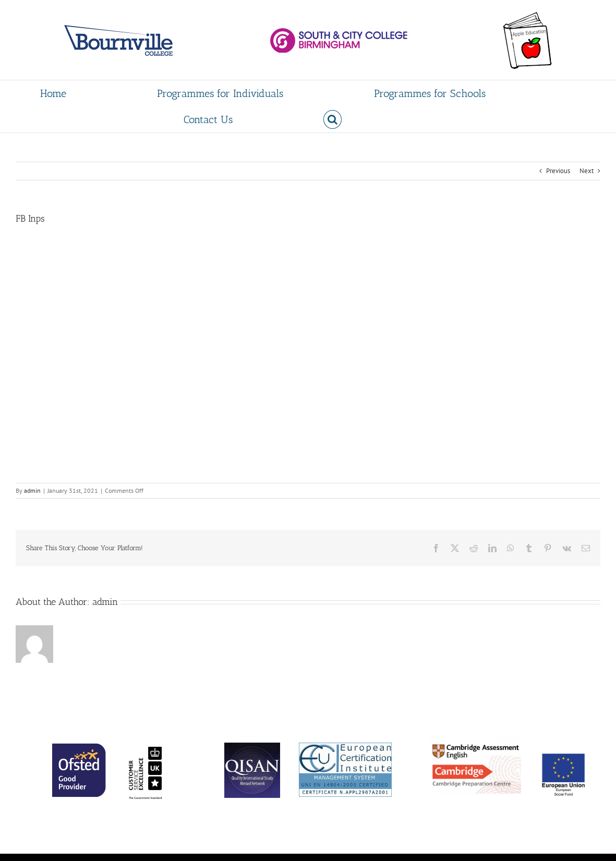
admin (32, 490)
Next (587, 171)
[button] (333, 119)
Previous (558, 171)
